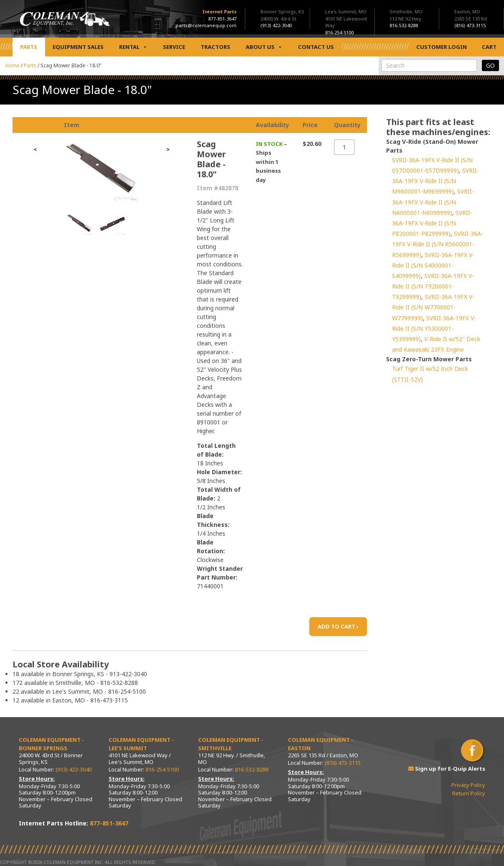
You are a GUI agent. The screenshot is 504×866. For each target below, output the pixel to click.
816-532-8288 (252, 769)
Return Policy (469, 793)
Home (13, 65)
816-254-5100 (162, 769)
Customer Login (442, 47)
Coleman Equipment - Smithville (231, 744)
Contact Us (316, 47)
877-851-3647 (222, 19)
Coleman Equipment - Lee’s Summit (141, 744)
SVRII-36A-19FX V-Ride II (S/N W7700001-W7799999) (433, 307)
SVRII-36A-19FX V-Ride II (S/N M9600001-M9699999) (435, 181)
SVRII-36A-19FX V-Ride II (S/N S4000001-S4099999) (433, 265)
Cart (489, 47)
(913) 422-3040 (74, 769)
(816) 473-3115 (343, 763)
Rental (133, 47)
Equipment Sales (78, 47)
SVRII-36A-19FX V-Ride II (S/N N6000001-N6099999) (433, 202)
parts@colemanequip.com (206, 25)
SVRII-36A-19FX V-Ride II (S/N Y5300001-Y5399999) (434, 328)
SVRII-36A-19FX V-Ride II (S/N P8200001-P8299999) (432, 223)
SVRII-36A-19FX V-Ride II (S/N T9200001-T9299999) (433, 286)
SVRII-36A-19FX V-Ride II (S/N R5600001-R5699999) (438, 244)
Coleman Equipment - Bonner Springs (51, 744)
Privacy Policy (468, 785)
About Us (264, 47)
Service (174, 47)
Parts (29, 47)
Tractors (215, 47)
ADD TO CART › (338, 626)
